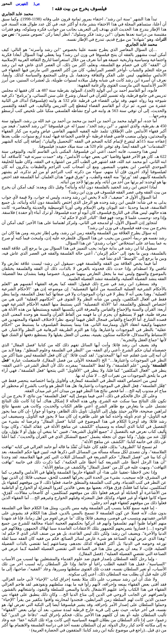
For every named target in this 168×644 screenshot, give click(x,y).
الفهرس (22, 4)
